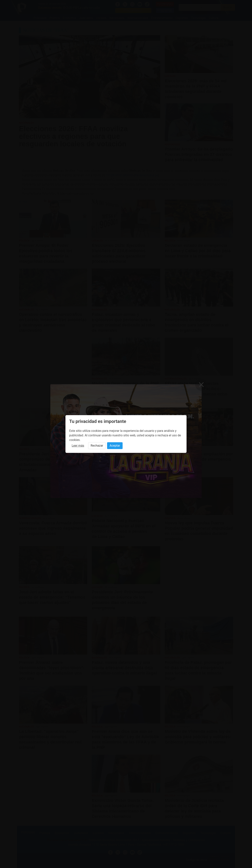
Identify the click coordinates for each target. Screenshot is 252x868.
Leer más (78, 446)
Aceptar (115, 446)
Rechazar (97, 446)
